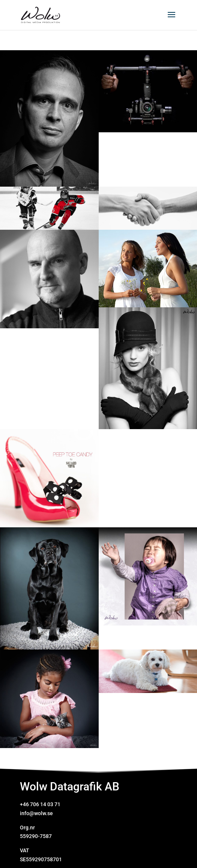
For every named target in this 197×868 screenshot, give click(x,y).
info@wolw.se (36, 813)
